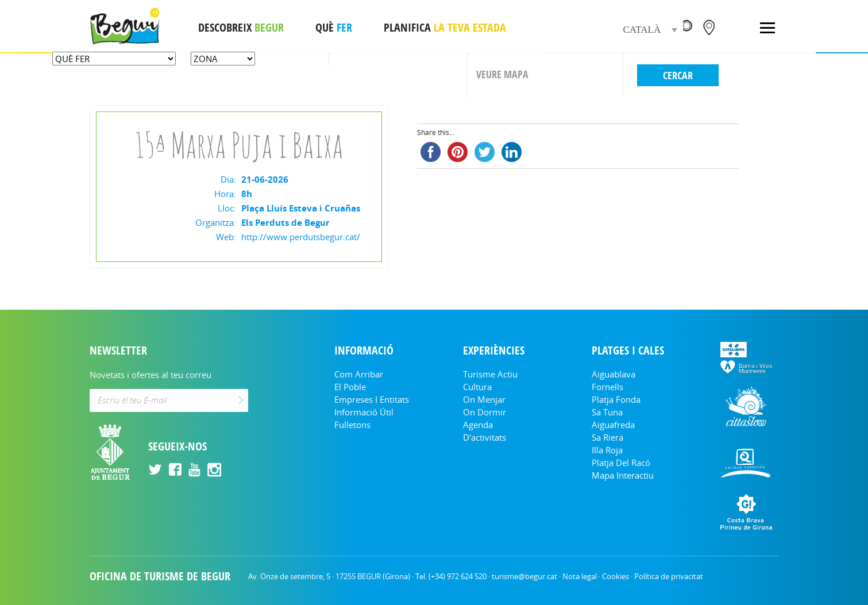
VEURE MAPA (502, 74)
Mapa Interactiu (623, 475)
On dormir (485, 412)
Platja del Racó (621, 463)
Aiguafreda (613, 425)
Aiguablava (614, 374)
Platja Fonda (616, 399)
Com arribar (359, 374)
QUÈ (334, 28)
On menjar (484, 399)
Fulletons (352, 425)
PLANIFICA (445, 28)
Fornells (607, 387)
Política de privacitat (669, 576)
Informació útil (364, 412)
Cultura (477, 387)
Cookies (616, 576)
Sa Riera (607, 437)
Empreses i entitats (372, 399)
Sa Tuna (607, 412)
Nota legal (580, 576)
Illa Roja (607, 450)
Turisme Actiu (490, 374)
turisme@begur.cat (524, 576)
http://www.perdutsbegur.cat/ (301, 237)
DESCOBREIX (241, 28)
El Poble (350, 387)
